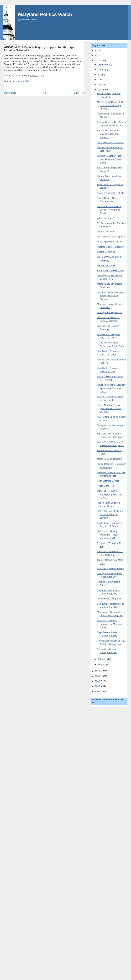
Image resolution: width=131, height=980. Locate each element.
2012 (98, 55)
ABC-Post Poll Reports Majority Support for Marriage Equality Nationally (39, 49)
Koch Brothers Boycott (108, 481)
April (100, 85)
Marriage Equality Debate (110, 312)
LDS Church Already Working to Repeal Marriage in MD (108, 535)
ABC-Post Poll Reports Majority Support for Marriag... (108, 134)
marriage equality (20, 81)
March (101, 90)
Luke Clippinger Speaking (110, 242)
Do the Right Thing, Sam (109, 599)
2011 (98, 61)
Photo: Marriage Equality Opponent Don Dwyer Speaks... (109, 408)
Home (45, 93)
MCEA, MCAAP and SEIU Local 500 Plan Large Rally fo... (110, 105)
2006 (98, 691)
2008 (98, 681)
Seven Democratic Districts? (111, 193)
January (102, 664)
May (100, 80)
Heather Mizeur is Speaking (111, 247)
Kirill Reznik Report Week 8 (111, 568)
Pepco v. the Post (106, 486)
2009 (98, 676)
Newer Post (10, 93)
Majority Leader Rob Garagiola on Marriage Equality (109, 624)
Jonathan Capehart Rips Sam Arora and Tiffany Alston (109, 159)
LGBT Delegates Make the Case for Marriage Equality (110, 514)
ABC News (45, 55)
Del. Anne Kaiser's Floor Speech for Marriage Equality (109, 210)
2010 (98, 671)
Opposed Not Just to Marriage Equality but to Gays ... (110, 494)
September (103, 64)
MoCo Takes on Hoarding (110, 459)
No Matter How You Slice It (110, 142)
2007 (98, 686)
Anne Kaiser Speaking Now (111, 270)
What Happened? (106, 218)
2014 (98, 50)
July (100, 75)
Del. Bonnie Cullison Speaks (111, 237)
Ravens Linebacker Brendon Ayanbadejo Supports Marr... (111, 388)
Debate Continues (106, 232)
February (102, 659)
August (101, 70)
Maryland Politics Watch (45, 14)
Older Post (79, 93)
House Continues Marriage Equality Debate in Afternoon (110, 296)
